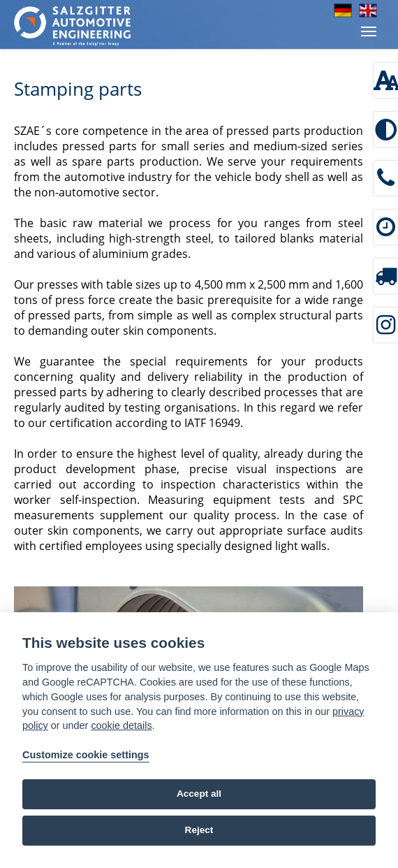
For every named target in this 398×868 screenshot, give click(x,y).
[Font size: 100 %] (386, 80)
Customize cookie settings (86, 755)
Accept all (199, 794)
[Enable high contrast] (386, 129)
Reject (199, 830)
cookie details (121, 725)
